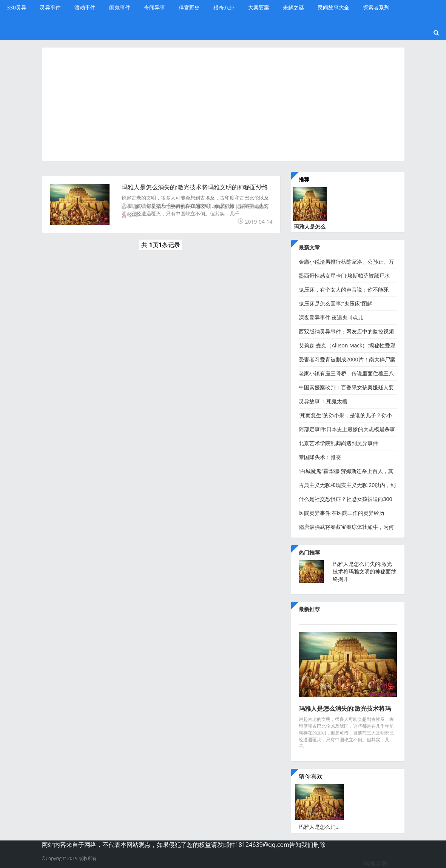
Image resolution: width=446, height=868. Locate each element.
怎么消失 (156, 207)
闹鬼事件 (120, 7)
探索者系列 (376, 7)
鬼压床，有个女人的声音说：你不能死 (344, 290)
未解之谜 (293, 7)
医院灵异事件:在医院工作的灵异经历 (342, 513)
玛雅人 (136, 207)
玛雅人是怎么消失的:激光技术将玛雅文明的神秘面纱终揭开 (364, 571)
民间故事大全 (333, 7)
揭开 (241, 207)
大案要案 (259, 7)
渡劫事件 (85, 7)
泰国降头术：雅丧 (320, 457)
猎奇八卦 (224, 7)
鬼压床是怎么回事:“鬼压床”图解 (336, 303)
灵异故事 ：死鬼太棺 (323, 401)
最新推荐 (309, 609)
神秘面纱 (224, 207)
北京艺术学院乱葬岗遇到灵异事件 (338, 443)
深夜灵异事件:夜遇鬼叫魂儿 (331, 317)
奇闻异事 (154, 7)
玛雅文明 (201, 207)
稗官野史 (189, 7)
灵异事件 (50, 7)
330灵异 (17, 7)
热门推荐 (309, 552)
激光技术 (179, 207)
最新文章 (309, 247)
